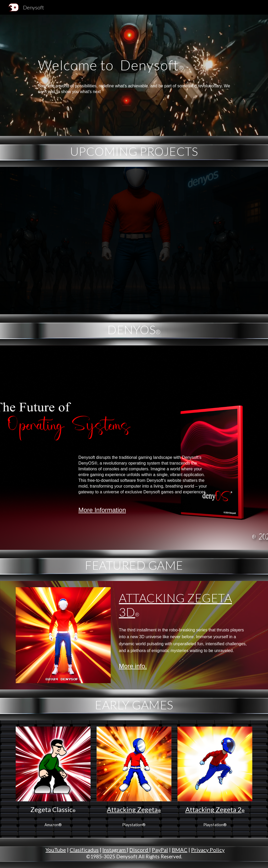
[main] (134, 75)
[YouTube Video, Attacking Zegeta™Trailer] (134, 241)
